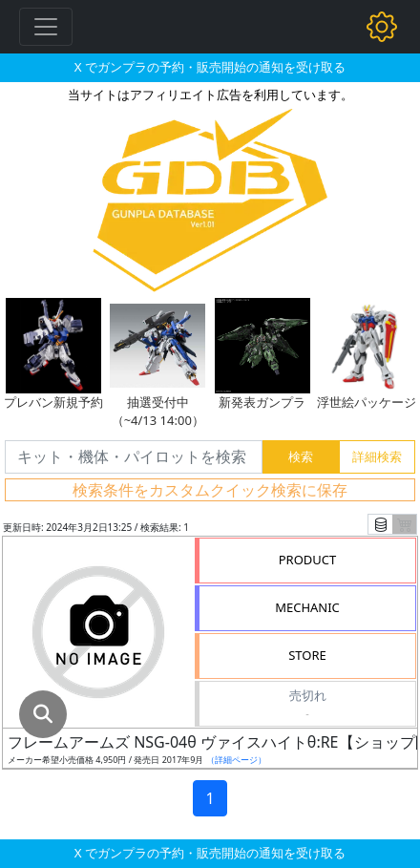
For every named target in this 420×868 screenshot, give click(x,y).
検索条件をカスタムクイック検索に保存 (210, 490)
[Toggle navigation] (46, 27)
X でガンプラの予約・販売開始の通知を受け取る (210, 67)
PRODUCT (308, 560)
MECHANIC (307, 607)
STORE (307, 655)
